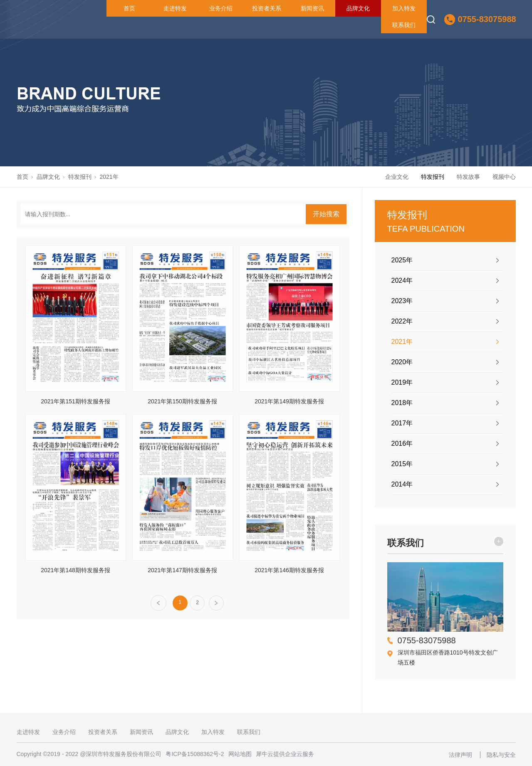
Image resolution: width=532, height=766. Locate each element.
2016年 (402, 444)
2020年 (402, 362)
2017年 (402, 423)
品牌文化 (358, 8)
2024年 (402, 280)
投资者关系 (267, 8)
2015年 (402, 464)
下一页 (217, 603)
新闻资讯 (312, 8)
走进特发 (175, 8)
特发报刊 (80, 177)
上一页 (158, 603)
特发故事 (468, 177)
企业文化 (397, 177)
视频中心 (504, 177)
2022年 (402, 321)
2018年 (402, 403)
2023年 (402, 301)
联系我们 (404, 25)
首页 (129, 8)
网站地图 (240, 754)
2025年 (402, 260)
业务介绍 (221, 8)
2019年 (402, 382)
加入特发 (404, 8)
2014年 (402, 484)
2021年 (109, 177)
